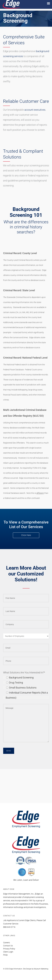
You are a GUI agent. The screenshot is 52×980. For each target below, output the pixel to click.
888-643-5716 (9, 927)
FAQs (5, 955)
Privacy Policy (9, 949)
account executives (35, 110)
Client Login (8, 952)
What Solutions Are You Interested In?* (24, 672)
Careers (7, 943)
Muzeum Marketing (41, 969)
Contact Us (8, 946)
